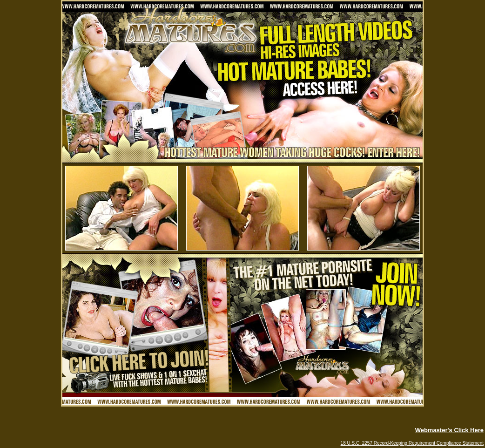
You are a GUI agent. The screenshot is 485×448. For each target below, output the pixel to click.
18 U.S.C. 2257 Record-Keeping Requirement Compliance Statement (412, 443)
